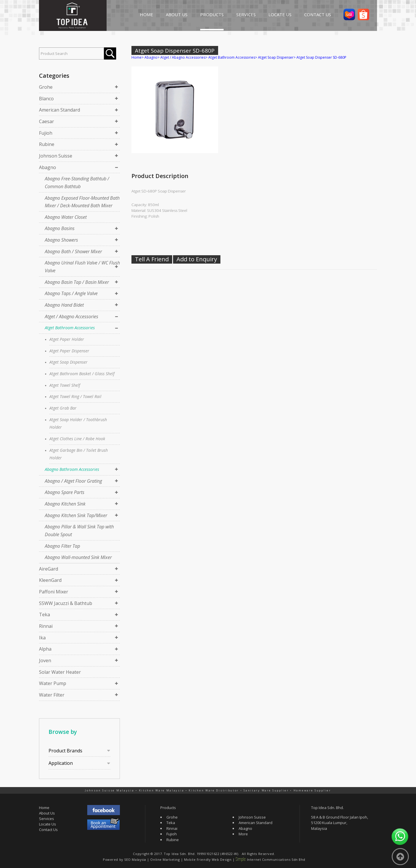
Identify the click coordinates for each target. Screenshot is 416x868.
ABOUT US (177, 14)
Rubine (47, 144)
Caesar (47, 121)
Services (47, 819)
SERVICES (246, 14)
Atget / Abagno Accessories (71, 317)
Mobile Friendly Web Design (208, 859)
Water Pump (53, 683)
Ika (42, 638)
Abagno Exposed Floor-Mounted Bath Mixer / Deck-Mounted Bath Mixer (82, 202)
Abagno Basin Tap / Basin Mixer (77, 282)
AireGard (49, 569)
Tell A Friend (152, 259)
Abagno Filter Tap (62, 546)
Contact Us (48, 830)
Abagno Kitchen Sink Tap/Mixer (76, 515)
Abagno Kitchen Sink (65, 504)
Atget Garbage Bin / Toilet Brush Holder (79, 454)
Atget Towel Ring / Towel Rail (75, 396)
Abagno (48, 167)
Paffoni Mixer (54, 592)
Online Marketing (165, 859)
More (243, 834)
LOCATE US (280, 14)
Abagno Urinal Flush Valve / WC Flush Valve (82, 267)
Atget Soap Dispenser (68, 362)
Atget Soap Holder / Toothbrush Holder (78, 423)
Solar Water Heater (60, 672)
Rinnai (46, 626)
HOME (146, 14)
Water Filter (52, 695)
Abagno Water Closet (66, 217)
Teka (44, 615)
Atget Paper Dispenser (69, 351)
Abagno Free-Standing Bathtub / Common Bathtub (77, 183)
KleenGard (50, 580)
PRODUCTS (212, 14)
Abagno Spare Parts (65, 492)
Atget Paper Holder (67, 339)
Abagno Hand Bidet (64, 305)
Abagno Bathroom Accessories (72, 469)
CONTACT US (318, 14)
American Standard (60, 110)
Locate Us (48, 824)
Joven (45, 660)
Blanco (46, 99)
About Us (47, 813)
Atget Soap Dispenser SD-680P (321, 57)
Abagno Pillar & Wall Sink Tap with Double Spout (79, 531)
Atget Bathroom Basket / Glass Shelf (82, 374)
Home (136, 57)
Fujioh (46, 133)
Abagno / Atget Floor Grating (73, 481)
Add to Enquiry (197, 259)
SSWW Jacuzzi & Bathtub (66, 603)
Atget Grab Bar (63, 408)
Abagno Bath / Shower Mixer (73, 251)
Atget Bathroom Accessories (70, 328)
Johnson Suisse (56, 156)
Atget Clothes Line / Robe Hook (77, 439)
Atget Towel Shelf (65, 385)
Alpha (45, 649)
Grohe (46, 87)
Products (168, 808)
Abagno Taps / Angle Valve (71, 293)
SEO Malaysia (135, 859)
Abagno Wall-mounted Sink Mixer (78, 557)
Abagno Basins (60, 228)
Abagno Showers (61, 240)
